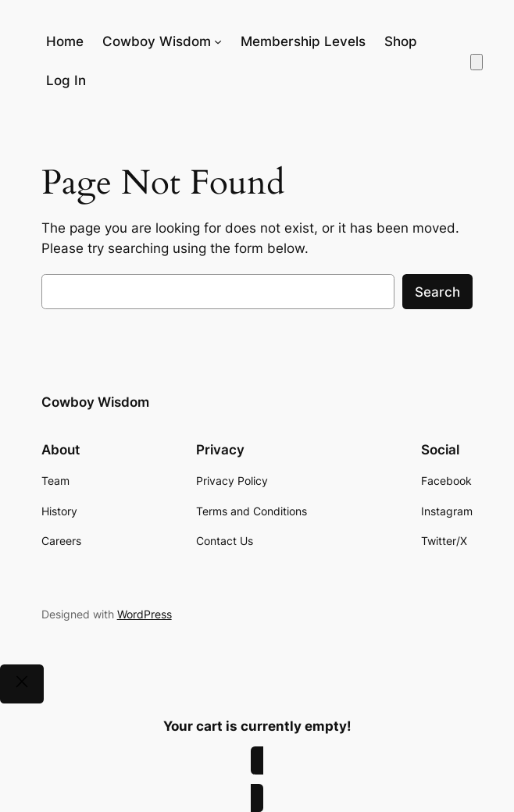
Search (437, 292)
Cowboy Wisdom (95, 402)
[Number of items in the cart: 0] (477, 62)
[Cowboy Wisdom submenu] (218, 41)
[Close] (22, 684)
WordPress (145, 614)
